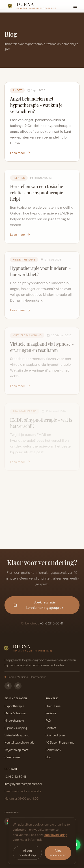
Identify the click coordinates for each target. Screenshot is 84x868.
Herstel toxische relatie (19, 743)
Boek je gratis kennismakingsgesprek (38, 606)
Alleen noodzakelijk (27, 853)
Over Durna (53, 706)
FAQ (48, 721)
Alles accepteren (58, 853)
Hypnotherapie (14, 706)
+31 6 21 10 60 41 (52, 625)
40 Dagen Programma (60, 743)
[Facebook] (8, 686)
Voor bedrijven (55, 735)
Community (53, 750)
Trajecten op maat (16, 750)
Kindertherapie (14, 721)
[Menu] (75, 6)
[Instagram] (18, 686)
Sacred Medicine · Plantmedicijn (25, 677)
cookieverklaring (56, 835)
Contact (51, 728)
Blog (48, 757)
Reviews (51, 713)
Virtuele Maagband (17, 735)
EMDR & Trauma (15, 713)
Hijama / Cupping (16, 728)
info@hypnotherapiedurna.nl (23, 784)
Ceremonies (12, 757)
